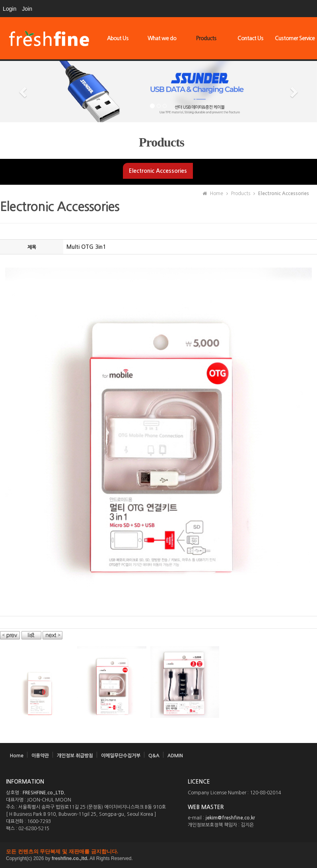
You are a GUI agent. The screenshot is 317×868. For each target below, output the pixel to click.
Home (17, 756)
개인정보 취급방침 (75, 756)
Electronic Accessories (158, 171)
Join (27, 9)
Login (10, 9)
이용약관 (40, 756)
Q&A (154, 756)
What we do (162, 38)
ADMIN (175, 756)
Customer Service (295, 38)
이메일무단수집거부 (121, 756)
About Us (118, 38)
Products (206, 38)
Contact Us (250, 38)
